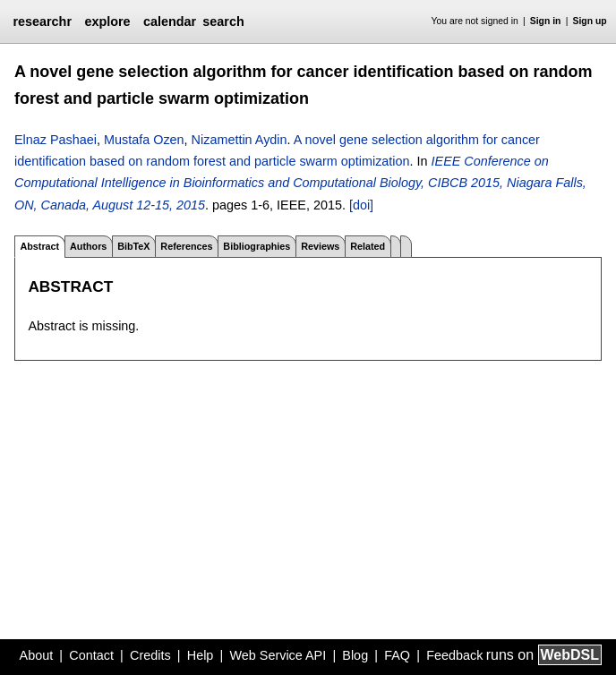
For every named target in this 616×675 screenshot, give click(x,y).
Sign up (590, 21)
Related (368, 246)
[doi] (361, 205)
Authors (88, 246)
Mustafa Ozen (144, 140)
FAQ (397, 655)
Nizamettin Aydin (240, 140)
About (37, 655)
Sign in (546, 21)
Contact (91, 655)
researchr (42, 21)
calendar (170, 21)
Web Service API (278, 655)
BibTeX (133, 246)
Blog (355, 655)
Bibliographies (257, 246)
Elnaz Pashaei (56, 140)
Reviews (320, 246)
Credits (150, 655)
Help (201, 655)
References (186, 246)
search (223, 21)
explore (107, 21)
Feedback (454, 655)
